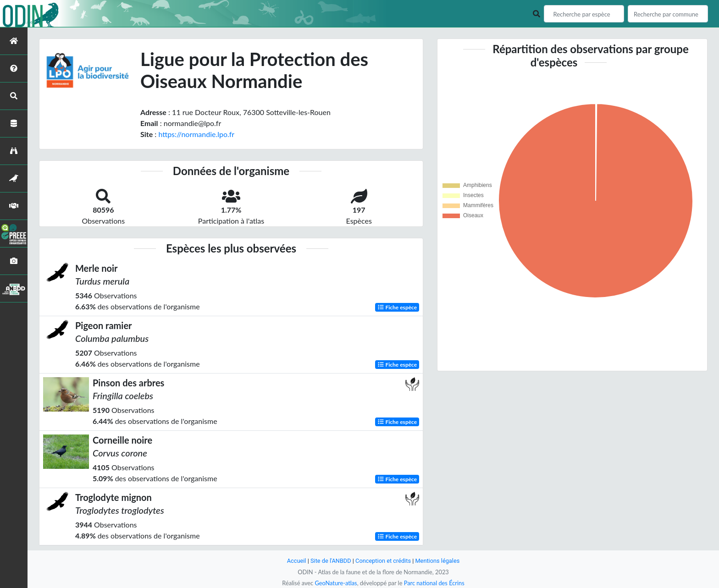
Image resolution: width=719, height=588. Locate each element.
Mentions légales (438, 561)
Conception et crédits (383, 561)
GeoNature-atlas (336, 583)
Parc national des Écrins (434, 583)
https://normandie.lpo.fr (196, 134)
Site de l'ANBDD (331, 561)
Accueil (296, 561)
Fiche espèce (397, 307)
